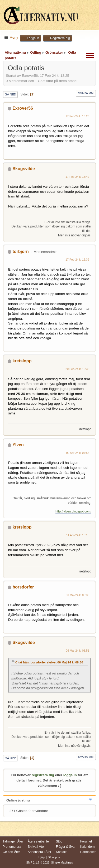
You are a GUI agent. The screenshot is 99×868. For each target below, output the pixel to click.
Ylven (18, 445)
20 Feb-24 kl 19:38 (77, 369)
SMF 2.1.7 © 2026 (38, 862)
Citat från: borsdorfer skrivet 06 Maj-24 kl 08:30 (49, 662)
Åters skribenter (39, 841)
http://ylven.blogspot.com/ (73, 511)
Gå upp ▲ (54, 857)
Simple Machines (62, 862)
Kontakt (61, 852)
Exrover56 (23, 108)
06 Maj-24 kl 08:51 (77, 651)
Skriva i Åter (36, 847)
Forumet (86, 841)
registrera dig (43, 775)
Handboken (88, 852)
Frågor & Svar (66, 847)
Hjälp (42, 857)
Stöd (59, 841)
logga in (70, 775)
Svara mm (86, 93)
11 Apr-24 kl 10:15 (78, 535)
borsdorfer (23, 587)
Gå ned (10, 94)
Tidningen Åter (13, 841)
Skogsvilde (23, 169)
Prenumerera (12, 847)
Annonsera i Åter (39, 852)
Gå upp (10, 758)
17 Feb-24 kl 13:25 (77, 116)
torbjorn (20, 252)
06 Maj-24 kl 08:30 (77, 595)
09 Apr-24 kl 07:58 (78, 453)
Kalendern (88, 847)
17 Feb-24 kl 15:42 (77, 177)
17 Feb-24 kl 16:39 (77, 260)
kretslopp (22, 361)
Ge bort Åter (11, 852)
